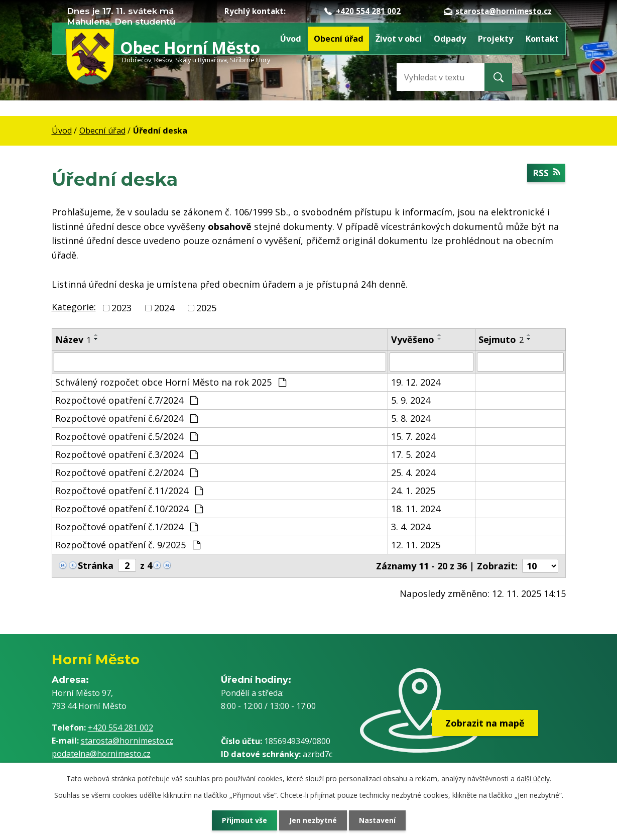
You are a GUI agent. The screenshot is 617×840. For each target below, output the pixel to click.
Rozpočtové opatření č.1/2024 (127, 527)
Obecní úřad (339, 39)
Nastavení (378, 820)
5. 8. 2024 (411, 418)
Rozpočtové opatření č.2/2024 (127, 472)
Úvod (291, 39)
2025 (206, 308)
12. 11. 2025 (416, 545)
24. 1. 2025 (413, 491)
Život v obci (399, 39)
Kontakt (542, 39)
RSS (546, 173)
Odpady (450, 39)
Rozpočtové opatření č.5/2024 (127, 436)
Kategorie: (74, 307)
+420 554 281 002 (362, 11)
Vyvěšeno (413, 339)
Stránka (96, 565)
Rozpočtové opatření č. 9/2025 (128, 545)
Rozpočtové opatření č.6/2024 (127, 418)
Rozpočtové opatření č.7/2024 (127, 400)
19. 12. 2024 (416, 382)
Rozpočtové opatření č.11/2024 (129, 491)
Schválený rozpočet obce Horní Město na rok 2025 (171, 382)
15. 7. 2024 (413, 436)
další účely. (534, 778)
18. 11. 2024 (416, 509)
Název (73, 339)
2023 (121, 308)
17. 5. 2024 (413, 454)
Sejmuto (501, 339)
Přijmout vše (243, 820)
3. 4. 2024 (411, 527)
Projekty (496, 39)
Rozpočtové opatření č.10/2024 (129, 509)
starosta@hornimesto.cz (498, 11)
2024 (164, 308)
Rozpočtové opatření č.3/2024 (127, 454)
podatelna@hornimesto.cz (101, 754)
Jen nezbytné (313, 820)
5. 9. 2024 (411, 400)
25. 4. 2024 (413, 472)
